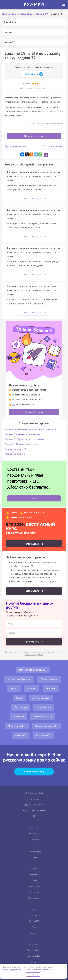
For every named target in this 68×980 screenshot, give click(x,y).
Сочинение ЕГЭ (34, 956)
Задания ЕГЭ (34, 921)
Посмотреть (34, 74)
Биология (51, 688)
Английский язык (41, 698)
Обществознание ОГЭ (46, 726)
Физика (14, 688)
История (32, 688)
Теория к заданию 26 (15, 449)
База (35, 846)
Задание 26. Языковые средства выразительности (30, 429)
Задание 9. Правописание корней (22, 444)
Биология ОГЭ (43, 735)
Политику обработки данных (14, 970)
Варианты (34, 933)
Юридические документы (34, 805)
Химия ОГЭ (21, 735)
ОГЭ (34, 909)
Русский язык (34, 828)
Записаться (33, 544)
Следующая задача (54, 146)
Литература (21, 707)
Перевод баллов (34, 950)
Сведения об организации (34, 811)
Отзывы (34, 962)
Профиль (35, 840)
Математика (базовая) (19, 679)
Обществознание (49, 679)
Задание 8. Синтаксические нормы (22, 434)
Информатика (44, 707)
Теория (34, 915)
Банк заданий (34, 944)
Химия (19, 698)
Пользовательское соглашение (39, 970)
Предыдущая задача (15, 146)
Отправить (33, 642)
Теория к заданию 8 (15, 454)
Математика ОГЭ (17, 726)
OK (33, 975)
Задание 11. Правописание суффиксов (24, 439)
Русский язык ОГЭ (43, 717)
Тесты (34, 927)
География (19, 717)
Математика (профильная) (33, 670)
